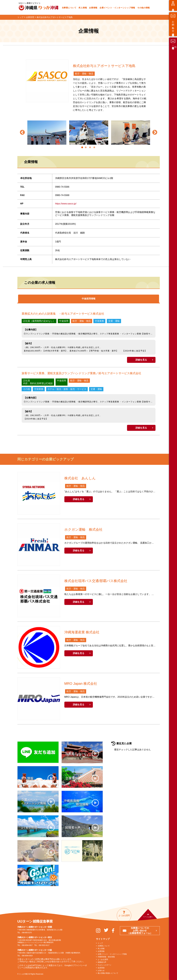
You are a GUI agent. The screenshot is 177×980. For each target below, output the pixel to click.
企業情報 (93, 8)
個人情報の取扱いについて (108, 973)
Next (155, 133)
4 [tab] (94, 147)
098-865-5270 (27, 933)
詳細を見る (141, 360)
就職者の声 (102, 962)
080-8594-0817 (27, 945)
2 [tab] (86, 147)
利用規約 (29, 968)
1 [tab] (82, 147)
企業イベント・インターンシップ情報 (117, 8)
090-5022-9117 (44, 945)
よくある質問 (103, 960)
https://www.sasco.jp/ (66, 204)
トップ (100, 943)
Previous (22, 133)
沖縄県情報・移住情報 (106, 957)
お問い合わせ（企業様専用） (173, 511)
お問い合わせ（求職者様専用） (173, 486)
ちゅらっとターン (105, 965)
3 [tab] (90, 147)
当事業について (69, 8)
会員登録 (173, 467)
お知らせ (101, 970)
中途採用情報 (89, 299)
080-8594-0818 (27, 956)
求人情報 (83, 8)
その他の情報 (144, 8)
